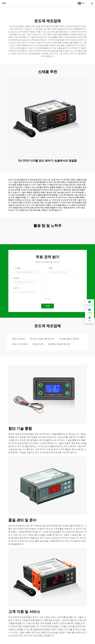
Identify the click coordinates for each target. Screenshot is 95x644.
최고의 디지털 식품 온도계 (42, 339)
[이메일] (90, 311)
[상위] (90, 319)
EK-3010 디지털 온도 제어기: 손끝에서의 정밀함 (47, 161)
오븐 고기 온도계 (20, 344)
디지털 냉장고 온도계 (69, 339)
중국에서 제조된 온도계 (59, 344)
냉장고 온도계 (18, 339)
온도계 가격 (38, 344)
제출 (48, 306)
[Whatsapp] (90, 303)
